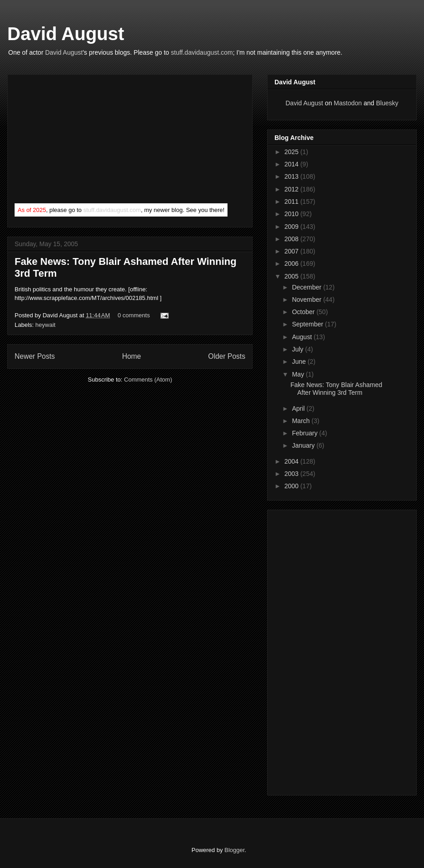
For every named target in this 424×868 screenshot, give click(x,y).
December (307, 287)
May (299, 374)
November (307, 300)
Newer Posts (35, 356)
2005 (292, 276)
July (298, 349)
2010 (292, 214)
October (304, 312)
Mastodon (348, 103)
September (308, 324)
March (302, 421)
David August (66, 34)
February (305, 433)
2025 (292, 152)
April (299, 408)
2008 (292, 239)
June (300, 362)
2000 (292, 486)
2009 (292, 227)
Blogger (234, 850)
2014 (292, 164)
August (302, 337)
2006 (292, 263)
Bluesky (387, 103)
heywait (46, 325)
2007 (292, 251)
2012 (292, 189)
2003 (292, 474)
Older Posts (227, 356)
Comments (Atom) (148, 380)
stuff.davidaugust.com (202, 52)
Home (132, 356)
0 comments (134, 315)
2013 (292, 176)
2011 (292, 201)
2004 (292, 461)
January (304, 445)
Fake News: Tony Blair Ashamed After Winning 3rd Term (336, 389)
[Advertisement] (83, 141)
